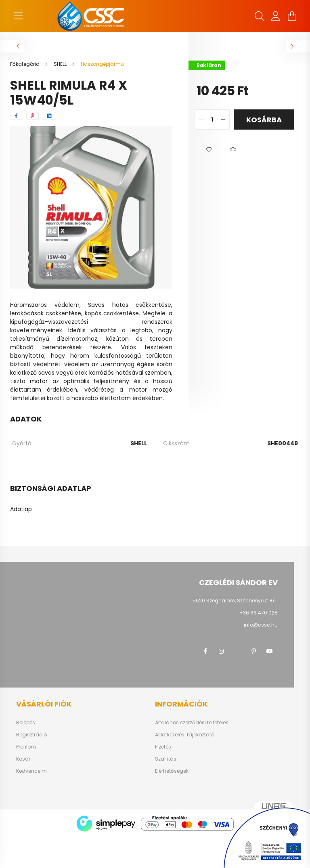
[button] (209, 150)
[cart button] (292, 16)
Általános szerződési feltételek (192, 723)
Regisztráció (31, 735)
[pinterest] (32, 116)
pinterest (253, 651)
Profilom (26, 747)
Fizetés (163, 747)
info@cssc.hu (261, 625)
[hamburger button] (18, 16)
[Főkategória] (25, 64)
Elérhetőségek (172, 771)
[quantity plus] (223, 120)
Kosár (23, 759)
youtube (270, 651)
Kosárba (264, 120)
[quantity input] (212, 120)
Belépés (26, 723)
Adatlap (21, 509)
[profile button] (276, 16)
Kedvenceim (31, 771)
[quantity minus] (201, 120)
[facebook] (16, 116)
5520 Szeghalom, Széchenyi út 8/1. (235, 601)
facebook (205, 651)
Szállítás (166, 759)
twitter (237, 651)
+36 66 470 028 (259, 613)
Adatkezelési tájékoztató (185, 735)
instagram (221, 651)
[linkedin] (49, 116)
